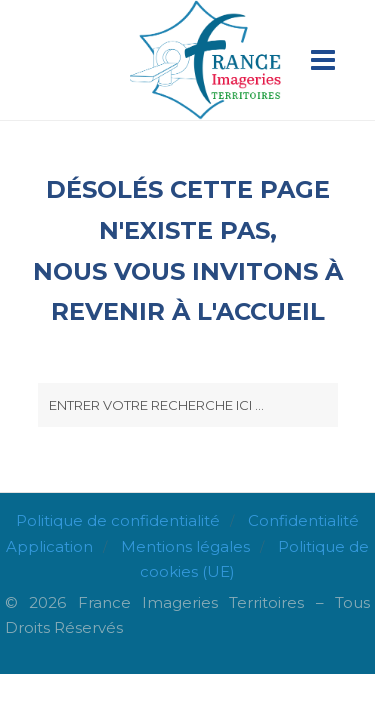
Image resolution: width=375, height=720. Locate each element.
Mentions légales (185, 546)
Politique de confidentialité (118, 520)
